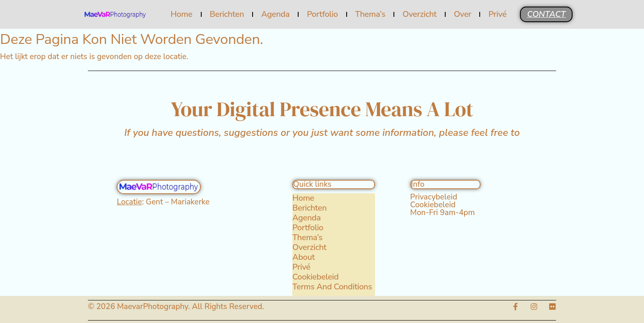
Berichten (227, 14)
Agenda (275, 14)
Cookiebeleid (316, 277)
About (304, 257)
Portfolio (322, 14)
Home (181, 14)
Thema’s (370, 14)
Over (462, 14)
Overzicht (420, 14)
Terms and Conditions (332, 287)
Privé (497, 14)
